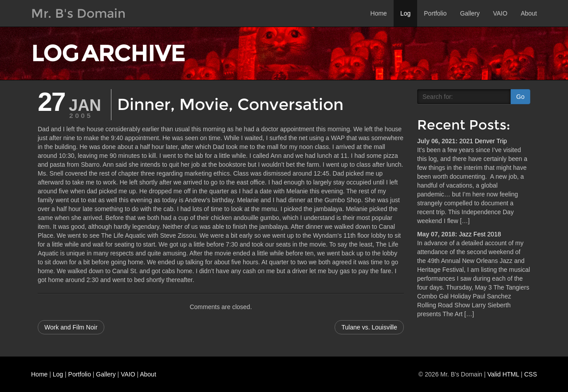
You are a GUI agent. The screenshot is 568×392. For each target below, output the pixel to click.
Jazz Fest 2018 (480, 234)
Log (405, 13)
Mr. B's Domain (78, 13)
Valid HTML (503, 374)
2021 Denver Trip (483, 141)
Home (379, 13)
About (529, 13)
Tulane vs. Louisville (369, 327)
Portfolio (435, 13)
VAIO (500, 13)
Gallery (470, 13)
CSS (531, 374)
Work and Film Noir (71, 327)
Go (520, 97)
